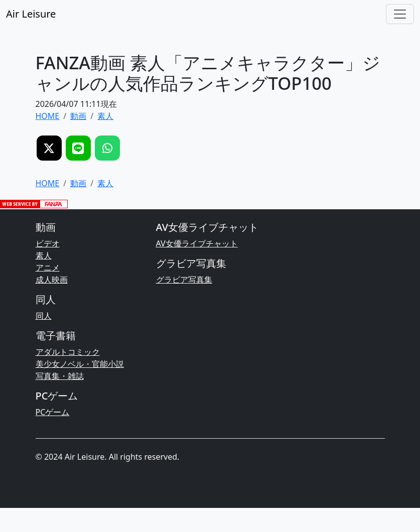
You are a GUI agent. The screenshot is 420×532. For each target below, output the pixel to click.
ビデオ (48, 243)
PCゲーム (53, 412)
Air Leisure (31, 14)
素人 (44, 255)
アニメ (48, 268)
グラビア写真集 (184, 280)
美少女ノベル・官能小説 (80, 364)
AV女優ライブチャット (197, 243)
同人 (44, 316)
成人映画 (52, 280)
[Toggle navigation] (400, 14)
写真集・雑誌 (60, 376)
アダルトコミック (68, 352)
